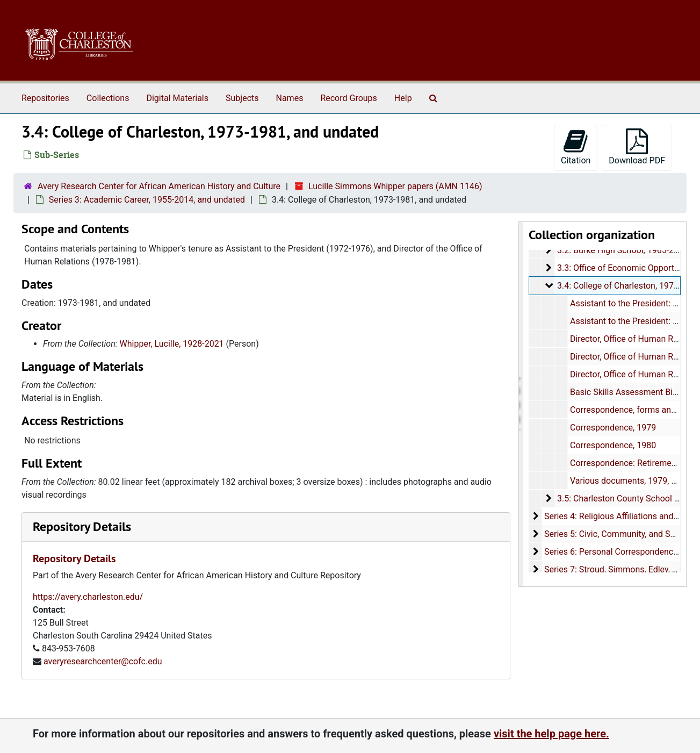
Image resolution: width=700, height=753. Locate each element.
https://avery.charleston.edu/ (88, 597)
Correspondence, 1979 (613, 428)
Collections (108, 98)
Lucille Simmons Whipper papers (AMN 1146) (395, 186)
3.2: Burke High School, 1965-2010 (623, 250)
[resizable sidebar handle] (521, 404)
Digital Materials (177, 98)
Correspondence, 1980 (613, 445)
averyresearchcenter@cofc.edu (103, 661)
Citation (576, 147)
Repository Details (82, 526)
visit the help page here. (551, 734)
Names (290, 98)
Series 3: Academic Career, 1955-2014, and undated (147, 200)
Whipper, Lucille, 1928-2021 (172, 344)
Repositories (45, 98)
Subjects (242, 98)
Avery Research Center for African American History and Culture (159, 186)
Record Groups (348, 98)
